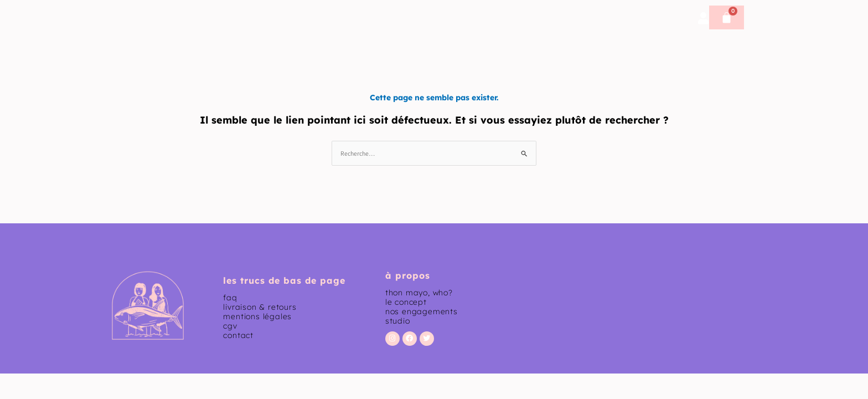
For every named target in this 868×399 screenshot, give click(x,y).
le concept (406, 302)
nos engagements (422, 311)
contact (238, 336)
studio (398, 321)
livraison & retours (260, 308)
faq (230, 298)
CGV (230, 326)
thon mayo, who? (419, 293)
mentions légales (257, 317)
